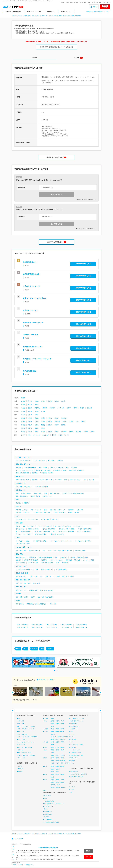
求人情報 (77, 58)
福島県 (57, 401)
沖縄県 (71, 432)
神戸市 (83, 421)
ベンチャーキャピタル (56, 560)
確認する (89, 857)
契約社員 (20, 769)
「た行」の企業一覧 (66, 625)
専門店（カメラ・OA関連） (67, 529)
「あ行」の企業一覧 (22, 625)
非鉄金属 (35, 480)
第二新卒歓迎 (48, 796)
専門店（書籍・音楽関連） (24, 532)
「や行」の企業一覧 (51, 627)
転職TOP (14, 16)
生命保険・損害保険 (47, 563)
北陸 (85, 2)
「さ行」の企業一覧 (51, 625)
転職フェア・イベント (34, 11)
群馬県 (37, 405)
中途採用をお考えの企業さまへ (95, 12)
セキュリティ (81, 510)
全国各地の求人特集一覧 (77, 777)
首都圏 (76, 2)
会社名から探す (74, 771)
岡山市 (57, 425)
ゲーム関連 (51, 461)
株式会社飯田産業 (30, 371)
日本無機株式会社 (30, 262)
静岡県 (30, 418)
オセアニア (46, 435)
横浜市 (75, 408)
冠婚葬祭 (71, 510)
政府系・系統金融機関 (45, 557)
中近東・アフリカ (64, 435)
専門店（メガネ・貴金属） (42, 532)
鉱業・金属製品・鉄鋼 (22, 480)
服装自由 (47, 817)
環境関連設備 (33, 590)
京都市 (65, 421)
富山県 (23, 415)
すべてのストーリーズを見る (47, 680)
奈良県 (50, 421)
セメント (92, 480)
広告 (44, 550)
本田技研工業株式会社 (31, 274)
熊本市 (93, 432)
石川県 (30, 415)
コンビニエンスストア (45, 526)
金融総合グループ (21, 557)
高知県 (43, 428)
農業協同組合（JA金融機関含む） (37, 604)
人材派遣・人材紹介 (22, 510)
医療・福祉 (21, 732)
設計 (41, 576)
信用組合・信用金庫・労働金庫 (79, 557)
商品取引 (44, 560)
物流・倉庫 (37, 583)
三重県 (43, 418)
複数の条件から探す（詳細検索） (79, 774)
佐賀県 (30, 432)
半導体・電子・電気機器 (43, 470)
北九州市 (79, 432)
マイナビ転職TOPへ (19, 839)
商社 (17, 500)
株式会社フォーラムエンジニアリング (37, 359)
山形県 (50, 401)
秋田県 (43, 401)
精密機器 (74, 468)
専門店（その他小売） (41, 534)
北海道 (62, 2)
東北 (67, 2)
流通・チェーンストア (29, 526)
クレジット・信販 (88, 560)
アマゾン (34, 649)
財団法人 (50, 649)
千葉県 (30, 408)
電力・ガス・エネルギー (47, 590)
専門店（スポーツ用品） (85, 532)
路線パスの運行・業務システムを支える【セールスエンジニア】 (40, 180)
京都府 (30, 421)
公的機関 (19, 594)
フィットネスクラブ (59, 512)
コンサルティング (21, 566)
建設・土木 (34, 576)
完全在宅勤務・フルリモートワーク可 (54, 804)
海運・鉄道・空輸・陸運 (23, 583)
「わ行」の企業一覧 (81, 627)
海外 (108, 2)
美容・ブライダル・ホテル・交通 (27, 729)
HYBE (18, 649)
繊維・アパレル (55, 493)
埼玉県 (23, 408)
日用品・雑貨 (37, 493)
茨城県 (23, 405)
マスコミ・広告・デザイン (24, 547)
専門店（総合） (20, 529)
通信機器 (35, 473)
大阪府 (37, 421)
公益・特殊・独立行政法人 (45, 597)
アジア (23, 435)
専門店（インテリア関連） (24, 534)
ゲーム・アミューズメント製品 (59, 468)
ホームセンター (78, 526)
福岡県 (23, 432)
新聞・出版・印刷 (35, 550)
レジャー (19, 516)
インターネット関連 (39, 461)
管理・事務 (21, 724)
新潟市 (43, 411)
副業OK (46, 809)
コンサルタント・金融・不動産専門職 (28, 737)
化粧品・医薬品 (26, 493)
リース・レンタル (33, 563)
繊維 (66, 480)
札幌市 (23, 398)
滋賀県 (23, 421)
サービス (19, 506)
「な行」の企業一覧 (81, 625)
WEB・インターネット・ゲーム (26, 742)
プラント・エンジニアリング (24, 470)
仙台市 (63, 401)
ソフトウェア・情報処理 (23, 461)
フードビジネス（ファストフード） (61, 541)
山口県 (50, 425)
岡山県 (37, 425)
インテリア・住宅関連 (41, 487)
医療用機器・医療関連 (60, 470)
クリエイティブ (22, 739)
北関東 (71, 2)
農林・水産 (53, 604)
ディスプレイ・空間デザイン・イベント (60, 550)
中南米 (54, 435)
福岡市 (86, 432)
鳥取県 (23, 425)
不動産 (72, 576)
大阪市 (71, 421)
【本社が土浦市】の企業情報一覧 (56, 16)
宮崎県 (57, 432)
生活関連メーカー (21, 490)
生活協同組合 (20, 604)
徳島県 (23, 428)
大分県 (50, 432)
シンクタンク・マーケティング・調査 (27, 570)
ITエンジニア (22, 745)
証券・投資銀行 (20, 563)
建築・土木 (21, 750)
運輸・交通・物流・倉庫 (23, 580)
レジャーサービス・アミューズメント (27, 519)
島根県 (30, 425)
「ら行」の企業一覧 (66, 627)
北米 (29, 435)
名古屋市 (64, 418)
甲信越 (81, 2)
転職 (14, 854)
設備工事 (48, 576)
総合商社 (18, 503)
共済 (58, 563)
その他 (18, 600)
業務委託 (20, 771)
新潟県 (23, 411)
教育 (45, 510)
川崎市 (82, 408)
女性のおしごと (66, 11)
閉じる (88, 851)
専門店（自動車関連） (49, 529)
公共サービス (22, 758)
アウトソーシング (36, 510)
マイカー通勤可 (48, 819)
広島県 (43, 425)
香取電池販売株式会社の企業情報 (73, 16)
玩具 (46, 493)
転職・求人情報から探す (14, 11)
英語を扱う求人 (30, 865)
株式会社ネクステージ (31, 286)
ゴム (85, 480)
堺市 (77, 421)
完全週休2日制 (48, 812)
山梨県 (30, 411)
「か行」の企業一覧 (37, 625)
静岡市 (50, 418)
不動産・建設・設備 (22, 573)
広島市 (63, 425)
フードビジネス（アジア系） (83, 541)
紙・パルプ (58, 480)
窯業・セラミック (75, 480)
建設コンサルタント (22, 576)
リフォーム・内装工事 (60, 576)
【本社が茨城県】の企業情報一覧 (39, 16)
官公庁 (33, 597)
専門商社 (27, 503)
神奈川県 (52, 408)
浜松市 (57, 418)
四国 (100, 2)
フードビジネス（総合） (23, 541)
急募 (45, 798)
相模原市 (89, 408)
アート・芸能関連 (80, 550)
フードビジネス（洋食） (40, 541)
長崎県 (37, 432)
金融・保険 (19, 554)
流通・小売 (19, 523)
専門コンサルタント (47, 570)
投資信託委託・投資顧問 (31, 560)
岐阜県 (23, 418)
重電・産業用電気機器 (22, 473)
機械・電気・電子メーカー (24, 464)
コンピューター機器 (30, 468)
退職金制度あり (48, 814)
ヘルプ (107, 12)
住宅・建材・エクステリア (24, 487)
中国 (97, 2)
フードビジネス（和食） (23, 544)
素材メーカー (20, 476)
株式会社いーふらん (30, 310)
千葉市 (69, 408)
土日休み (73, 787)
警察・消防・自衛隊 (22, 597)
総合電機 (18, 468)
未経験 (72, 789)
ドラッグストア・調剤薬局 (63, 526)
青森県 (23, 401)
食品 (17, 493)
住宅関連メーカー (21, 483)
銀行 (56, 557)
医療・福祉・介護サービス (58, 510)
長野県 (37, 411)
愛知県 (37, 418)
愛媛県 (37, 428)
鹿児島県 (64, 432)
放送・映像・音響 (21, 550)
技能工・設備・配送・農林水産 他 (27, 755)
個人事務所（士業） (62, 570)
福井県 (37, 415)
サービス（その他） (74, 512)
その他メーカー (47, 496)
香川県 (30, 428)
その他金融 (65, 563)
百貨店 (18, 526)
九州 (104, 2)
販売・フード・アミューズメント (27, 726)
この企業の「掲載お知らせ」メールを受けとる (57, 47)
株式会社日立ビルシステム (33, 347)
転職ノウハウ (51, 11)
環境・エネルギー (21, 587)
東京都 (45, 408)
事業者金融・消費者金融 (73, 560)
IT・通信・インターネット (24, 457)
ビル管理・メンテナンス (23, 512)
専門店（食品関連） (34, 529)
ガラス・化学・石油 (46, 480)
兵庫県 (43, 421)
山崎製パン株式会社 (30, 335)
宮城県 (37, 401)
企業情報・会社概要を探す (24, 16)
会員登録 (105, 7)
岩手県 (30, 401)
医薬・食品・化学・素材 (24, 753)
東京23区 (37, 408)
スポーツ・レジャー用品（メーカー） (73, 493)
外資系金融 (33, 557)
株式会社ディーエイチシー (33, 323)
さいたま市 (61, 408)
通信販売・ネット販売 (57, 534)
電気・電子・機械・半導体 (25, 747)
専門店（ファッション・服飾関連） (64, 532)
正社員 (20, 766)
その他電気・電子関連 (47, 473)
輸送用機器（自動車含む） (77, 470)
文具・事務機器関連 (22, 496)
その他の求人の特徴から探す (52, 822)
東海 (89, 2)
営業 (19, 718)
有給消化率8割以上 (49, 801)
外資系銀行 (64, 557)
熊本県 (43, 432)
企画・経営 (21, 721)
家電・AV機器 (43, 468)
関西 (93, 2)
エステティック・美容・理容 (42, 512)
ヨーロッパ (37, 435)
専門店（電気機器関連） (85, 529)
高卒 (72, 792)
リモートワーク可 (49, 806)
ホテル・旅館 (45, 519)
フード (18, 538)
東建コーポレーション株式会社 (35, 298)
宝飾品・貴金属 (35, 496)
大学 (42, 649)
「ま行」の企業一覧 (37, 627)
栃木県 (30, 405)
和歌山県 (57, 421)
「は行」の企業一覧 (22, 627)
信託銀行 (18, 560)
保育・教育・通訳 (23, 734)
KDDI (26, 649)
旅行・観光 (55, 519)
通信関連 (60, 461)
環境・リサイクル (21, 590)
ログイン (95, 7)
